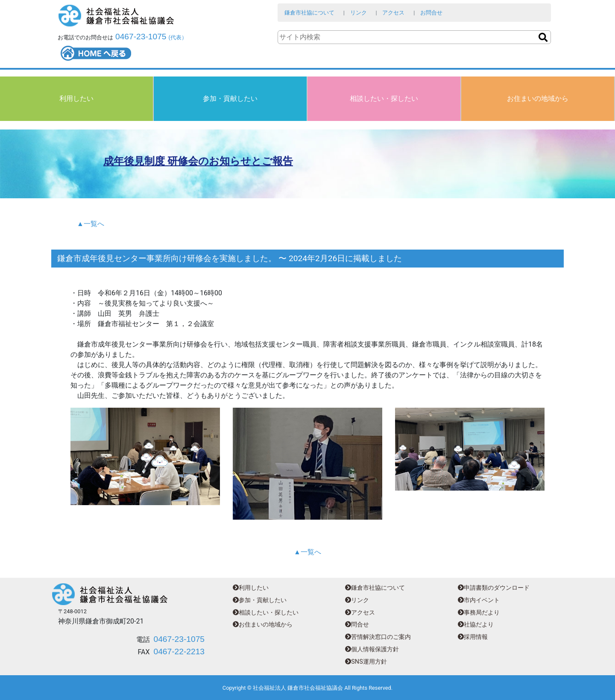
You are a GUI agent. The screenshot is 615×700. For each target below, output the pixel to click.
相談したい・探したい (384, 99)
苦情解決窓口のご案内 (378, 637)
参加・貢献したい (230, 99)
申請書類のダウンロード (494, 588)
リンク (359, 13)
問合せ (357, 625)
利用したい (76, 99)
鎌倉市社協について (309, 13)
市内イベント (479, 600)
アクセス (393, 13)
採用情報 (473, 637)
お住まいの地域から (538, 99)
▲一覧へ (91, 224)
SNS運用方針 (366, 662)
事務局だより (479, 613)
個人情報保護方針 (372, 649)
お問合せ (431, 13)
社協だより (476, 625)
